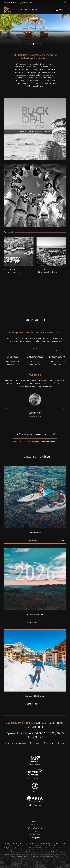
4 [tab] (40, 44)
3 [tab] (37, 44)
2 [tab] (33, 44)
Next (63, 409)
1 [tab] (30, 44)
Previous (7, 409)
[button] (60, 10)
